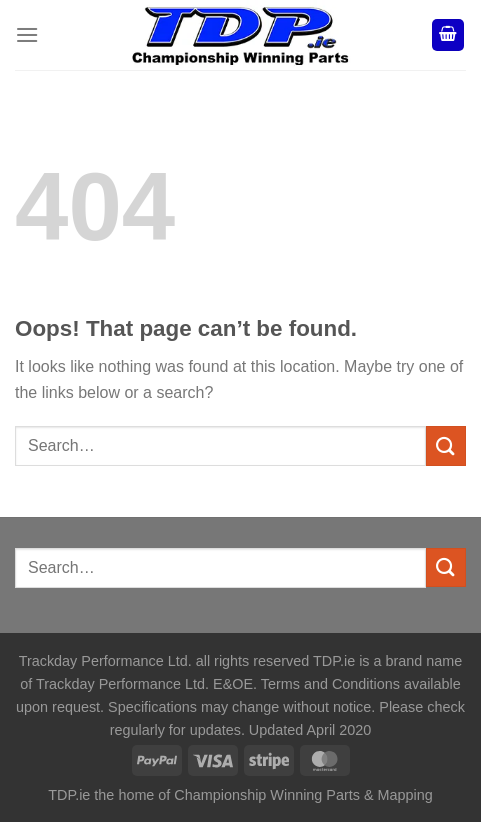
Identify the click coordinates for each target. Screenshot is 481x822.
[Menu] (27, 34)
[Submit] (446, 445)
